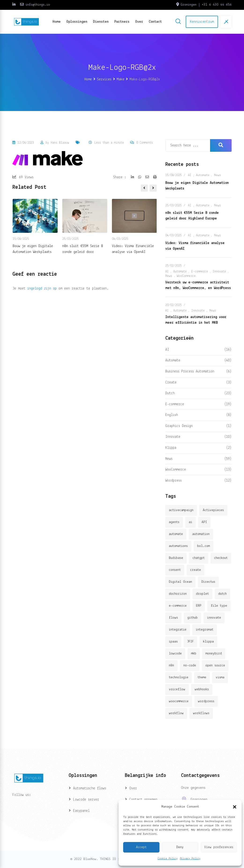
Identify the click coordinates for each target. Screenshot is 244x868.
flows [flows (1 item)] (173, 618)
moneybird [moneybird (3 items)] (214, 654)
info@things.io (38, 5)
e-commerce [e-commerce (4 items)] (178, 606)
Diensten (101, 22)
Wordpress (174, 481)
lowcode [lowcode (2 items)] (175, 654)
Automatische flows (90, 788)
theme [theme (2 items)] (202, 677)
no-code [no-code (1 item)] (190, 666)
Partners (122, 22)
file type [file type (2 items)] (219, 606)
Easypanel (81, 811)
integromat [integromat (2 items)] (205, 630)
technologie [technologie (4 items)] (179, 677)
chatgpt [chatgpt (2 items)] (199, 558)
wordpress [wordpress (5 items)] (206, 701)
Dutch (170, 393)
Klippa (171, 448)
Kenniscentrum (202, 22)
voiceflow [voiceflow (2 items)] (177, 689)
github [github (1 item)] (192, 618)
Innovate (219, 272)
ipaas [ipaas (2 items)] (173, 642)
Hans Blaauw (60, 143)
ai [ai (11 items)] (190, 522)
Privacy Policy (190, 859)
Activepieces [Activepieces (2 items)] (213, 510)
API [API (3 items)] (204, 522)
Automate (203, 175)
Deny (180, 847)
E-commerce (200, 272)
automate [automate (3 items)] (176, 534)
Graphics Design (179, 426)
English (172, 415)
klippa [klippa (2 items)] (208, 642)
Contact (155, 22)
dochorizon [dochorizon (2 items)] (178, 594)
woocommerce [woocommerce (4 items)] (179, 701)
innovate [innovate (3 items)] (214, 618)
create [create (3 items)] (196, 570)
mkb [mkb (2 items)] (194, 654)
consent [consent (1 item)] (175, 570)
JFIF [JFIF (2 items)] (190, 642)
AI (190, 175)
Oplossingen (77, 22)
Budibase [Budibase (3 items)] (176, 558)
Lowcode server (86, 800)
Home (57, 22)
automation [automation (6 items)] (201, 534)
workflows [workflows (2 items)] (201, 713)
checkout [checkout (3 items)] (221, 558)
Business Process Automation (190, 371)
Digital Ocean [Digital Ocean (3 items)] (180, 582)
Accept (141, 847)
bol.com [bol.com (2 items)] (203, 546)
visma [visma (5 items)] (220, 677)
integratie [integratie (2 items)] (178, 630)
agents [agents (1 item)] (174, 522)
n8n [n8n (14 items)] (171, 666)
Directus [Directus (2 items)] (208, 582)
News (217, 175)
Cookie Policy (168, 859)
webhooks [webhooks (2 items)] (202, 689)
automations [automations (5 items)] (178, 546)
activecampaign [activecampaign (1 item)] (181, 510)
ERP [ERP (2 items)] (199, 606)
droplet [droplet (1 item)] (202, 594)
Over (139, 22)
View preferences (219, 847)
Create (171, 382)
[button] (235, 807)
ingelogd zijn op (42, 289)
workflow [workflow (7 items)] (176, 713)
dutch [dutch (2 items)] (222, 594)
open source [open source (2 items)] (215, 666)
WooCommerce (186, 276)
